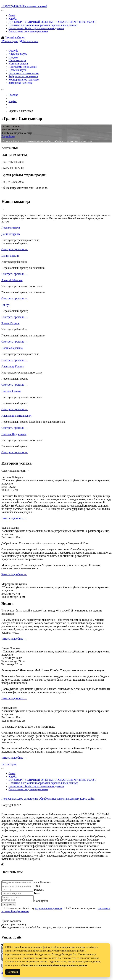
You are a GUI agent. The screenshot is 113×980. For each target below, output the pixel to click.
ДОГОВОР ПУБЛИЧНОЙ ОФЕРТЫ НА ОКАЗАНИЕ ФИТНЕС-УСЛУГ (52, 22)
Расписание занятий (35, 6)
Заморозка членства (20, 83)
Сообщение (45, 902)
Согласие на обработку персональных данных (36, 28)
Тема (37, 893)
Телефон (39, 890)
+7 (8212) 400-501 (12, 6)
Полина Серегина (12, 348)
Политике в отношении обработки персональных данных (55, 965)
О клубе (13, 51)
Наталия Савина (11, 391)
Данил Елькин (10, 256)
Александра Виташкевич (16, 416)
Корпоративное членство (24, 80)
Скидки (13, 57)
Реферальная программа (23, 76)
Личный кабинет (15, 37)
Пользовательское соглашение (20, 799)
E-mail (38, 886)
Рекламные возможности (24, 73)
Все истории (9, 764)
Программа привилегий (23, 67)
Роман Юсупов (10, 323)
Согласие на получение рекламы (28, 31)
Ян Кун (6, 305)
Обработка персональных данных (59, 799)
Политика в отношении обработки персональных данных (43, 25)
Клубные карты (18, 54)
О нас (12, 15)
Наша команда (17, 60)
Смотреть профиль (15, 249)
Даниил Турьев (11, 234)
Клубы (13, 19)
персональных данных (49, 909)
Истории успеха (18, 63)
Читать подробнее (14, 518)
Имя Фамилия (42, 882)
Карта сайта (87, 799)
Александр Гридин (13, 366)
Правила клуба (18, 70)
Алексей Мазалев (12, 280)
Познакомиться (11, 228)
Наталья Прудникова (14, 434)
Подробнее (8, 136)
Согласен (13, 972)
